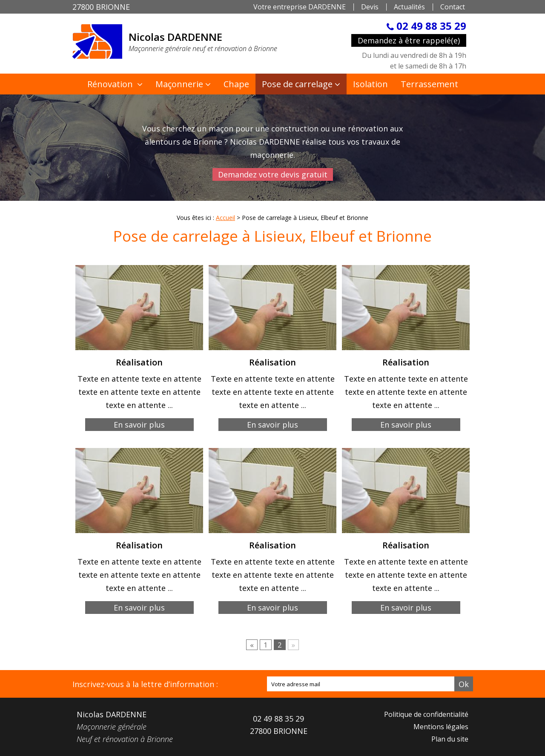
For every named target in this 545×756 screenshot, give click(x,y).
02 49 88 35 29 (430, 26)
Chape (236, 84)
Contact (453, 7)
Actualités (409, 7)
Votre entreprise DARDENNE (300, 7)
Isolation (370, 84)
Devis (370, 7)
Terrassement (429, 84)
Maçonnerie (179, 84)
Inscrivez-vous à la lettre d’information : (145, 684)
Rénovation (111, 84)
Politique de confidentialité (426, 714)
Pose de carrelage (297, 84)
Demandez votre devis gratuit (273, 174)
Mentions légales (441, 727)
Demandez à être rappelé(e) (409, 40)
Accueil (225, 218)
